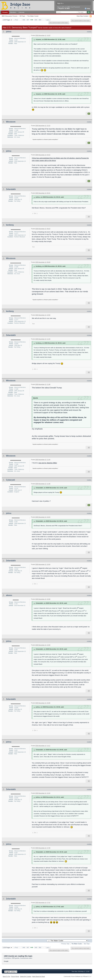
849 (36, 20)
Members (13, 12)
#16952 (89, 513)
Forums (5, 12)
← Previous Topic (65, 944)
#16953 (89, 561)
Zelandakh (11, 189)
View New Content (82, 16)
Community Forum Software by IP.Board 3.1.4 (77, 976)
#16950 (89, 456)
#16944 (89, 189)
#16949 (89, 381)
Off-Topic (22, 16)
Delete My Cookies (26, 976)
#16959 (89, 844)
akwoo (9, 595)
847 (28, 20)
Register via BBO (64, 8)
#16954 (89, 595)
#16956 (89, 699)
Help (87, 9)
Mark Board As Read (39, 976)
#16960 (89, 899)
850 (40, 20)
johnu (9, 32)
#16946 (89, 259)
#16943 (89, 151)
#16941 (89, 32)
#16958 (89, 790)
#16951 (89, 480)
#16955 (89, 641)
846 (24, 20)
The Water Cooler (33, 16)
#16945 (89, 225)
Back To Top (6, 976)
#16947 (89, 311)
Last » (48, 20)
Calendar (22, 12)
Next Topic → (88, 944)
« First (16, 20)
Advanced (92, 12)
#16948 (89, 335)
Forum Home (15, 976)
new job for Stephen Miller (48, 463)
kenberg (10, 225)
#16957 (89, 742)
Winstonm (11, 122)
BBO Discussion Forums (10, 16)
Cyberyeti (10, 480)
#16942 (89, 122)
